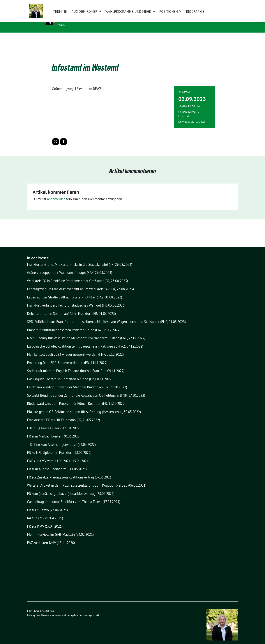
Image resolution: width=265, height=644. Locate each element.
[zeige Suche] (231, 4)
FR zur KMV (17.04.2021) (45, 521)
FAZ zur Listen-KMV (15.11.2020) (51, 537)
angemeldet (56, 193)
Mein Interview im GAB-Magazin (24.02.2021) (60, 529)
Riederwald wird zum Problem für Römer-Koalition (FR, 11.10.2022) (76, 398)
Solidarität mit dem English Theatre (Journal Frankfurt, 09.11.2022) (76, 365)
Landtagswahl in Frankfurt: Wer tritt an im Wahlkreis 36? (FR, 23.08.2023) (80, 283)
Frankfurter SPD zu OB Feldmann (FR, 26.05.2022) (63, 414)
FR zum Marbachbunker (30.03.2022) (54, 430)
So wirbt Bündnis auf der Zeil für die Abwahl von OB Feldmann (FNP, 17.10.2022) (86, 390)
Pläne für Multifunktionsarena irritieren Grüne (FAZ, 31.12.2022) (74, 324)
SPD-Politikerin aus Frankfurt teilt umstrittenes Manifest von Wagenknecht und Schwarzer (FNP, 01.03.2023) (106, 316)
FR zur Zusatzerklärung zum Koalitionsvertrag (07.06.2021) (70, 472)
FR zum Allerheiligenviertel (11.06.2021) (57, 463)
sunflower (55, 610)
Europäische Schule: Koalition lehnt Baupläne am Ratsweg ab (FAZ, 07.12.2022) (85, 341)
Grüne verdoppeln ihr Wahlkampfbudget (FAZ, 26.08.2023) (70, 267)
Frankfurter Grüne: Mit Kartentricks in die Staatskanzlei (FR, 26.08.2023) (80, 259)
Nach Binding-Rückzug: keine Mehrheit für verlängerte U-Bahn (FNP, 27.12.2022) (86, 332)
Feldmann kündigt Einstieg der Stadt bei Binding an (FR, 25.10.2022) (77, 381)
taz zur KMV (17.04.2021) (45, 512)
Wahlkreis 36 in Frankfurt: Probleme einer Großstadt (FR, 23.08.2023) (77, 275)
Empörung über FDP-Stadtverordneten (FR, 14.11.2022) (67, 357)
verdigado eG (91, 610)
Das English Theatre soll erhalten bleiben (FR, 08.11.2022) (70, 373)
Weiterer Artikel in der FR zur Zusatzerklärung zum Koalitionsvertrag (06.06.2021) (87, 480)
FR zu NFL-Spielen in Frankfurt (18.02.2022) (59, 447)
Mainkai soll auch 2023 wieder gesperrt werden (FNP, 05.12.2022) (75, 349)
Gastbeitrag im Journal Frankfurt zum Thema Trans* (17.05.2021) (74, 496)
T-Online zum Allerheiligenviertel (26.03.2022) (61, 439)
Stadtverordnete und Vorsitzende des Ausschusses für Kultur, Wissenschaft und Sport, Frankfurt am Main (145, 23)
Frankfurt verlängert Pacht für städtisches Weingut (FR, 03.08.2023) (76, 300)
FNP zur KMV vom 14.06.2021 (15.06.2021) (58, 455)
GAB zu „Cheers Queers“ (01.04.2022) (54, 422)
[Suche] (226, 4)
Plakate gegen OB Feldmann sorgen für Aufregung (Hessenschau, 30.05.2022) (84, 406)
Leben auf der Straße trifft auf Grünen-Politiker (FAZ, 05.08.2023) (75, 291)
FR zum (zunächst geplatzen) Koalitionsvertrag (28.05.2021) (71, 488)
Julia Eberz (69, 15)
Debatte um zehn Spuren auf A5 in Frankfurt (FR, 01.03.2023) (71, 308)
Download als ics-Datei (192, 116)
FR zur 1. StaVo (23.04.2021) (47, 504)
